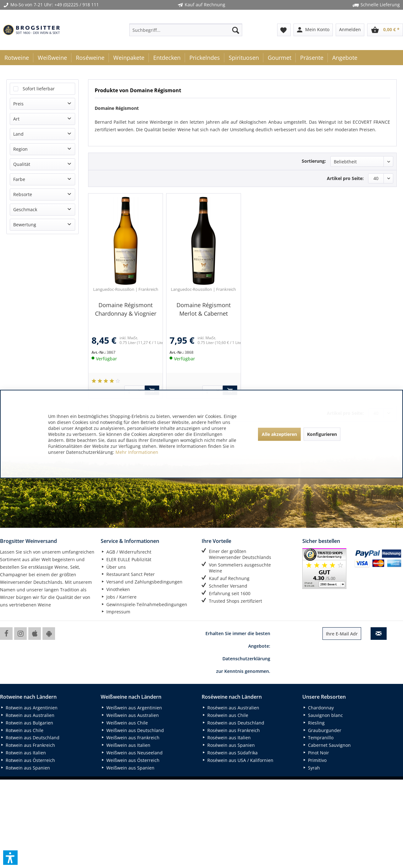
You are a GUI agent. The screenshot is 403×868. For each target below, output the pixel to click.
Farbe (19, 179)
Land (18, 134)
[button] (10, 858)
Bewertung (25, 225)
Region (20, 149)
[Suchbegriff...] (186, 30)
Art (16, 119)
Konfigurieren (322, 434)
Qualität (22, 164)
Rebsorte (23, 194)
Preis (18, 104)
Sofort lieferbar (39, 89)
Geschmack (25, 209)
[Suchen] (236, 30)
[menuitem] (186, 30)
